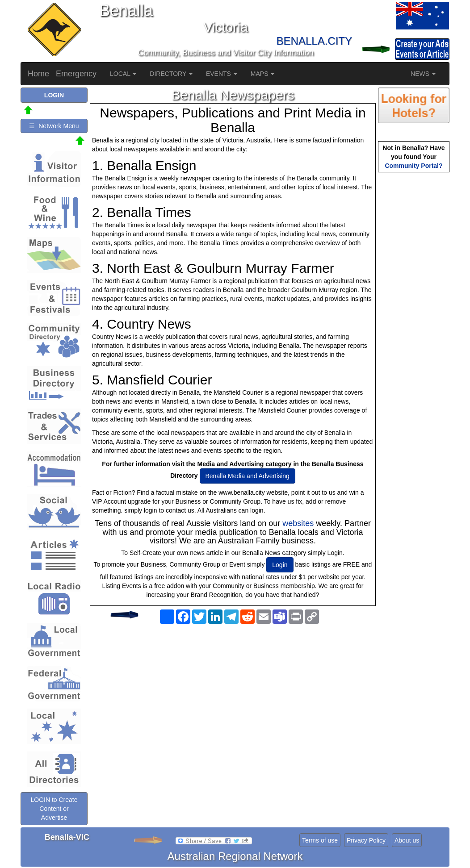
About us (407, 840)
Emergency (76, 74)
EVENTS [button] (222, 74)
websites (298, 523)
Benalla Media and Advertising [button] (248, 476)
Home (38, 74)
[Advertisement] (233, 699)
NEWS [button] (423, 74)
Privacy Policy (366, 840)
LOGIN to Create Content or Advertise (54, 809)
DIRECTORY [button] (171, 74)
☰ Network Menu (54, 126)
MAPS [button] (263, 74)
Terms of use (320, 840)
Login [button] (280, 565)
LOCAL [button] (123, 74)
